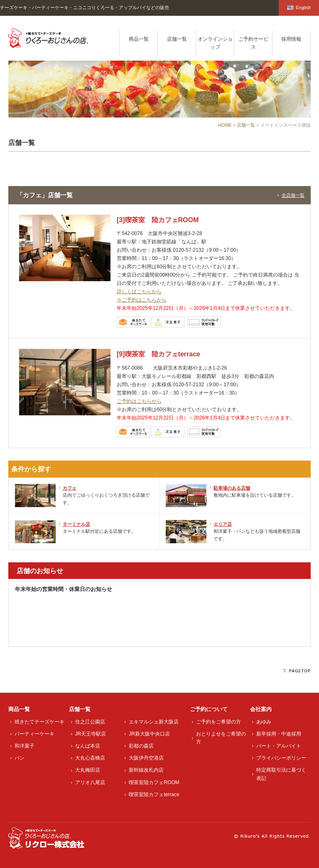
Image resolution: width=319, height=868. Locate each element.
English (299, 7)
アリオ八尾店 (90, 782)
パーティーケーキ (34, 734)
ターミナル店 (76, 524)
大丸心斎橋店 (90, 758)
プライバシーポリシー (281, 758)
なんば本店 (88, 746)
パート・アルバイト (279, 746)
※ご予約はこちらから (142, 300)
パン (20, 758)
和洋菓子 (25, 746)
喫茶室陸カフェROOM (154, 782)
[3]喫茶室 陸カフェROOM (158, 220)
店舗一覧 (177, 39)
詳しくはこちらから (139, 292)
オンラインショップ (215, 43)
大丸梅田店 (88, 770)
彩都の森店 (141, 746)
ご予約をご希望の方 (218, 722)
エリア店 (223, 524)
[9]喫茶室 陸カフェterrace (158, 354)
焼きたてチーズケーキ (39, 722)
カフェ (70, 488)
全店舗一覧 (293, 195)
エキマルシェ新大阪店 (154, 722)
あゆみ (264, 722)
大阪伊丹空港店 (146, 758)
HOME (225, 125)
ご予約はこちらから (139, 401)
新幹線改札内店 (146, 770)
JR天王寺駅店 (91, 734)
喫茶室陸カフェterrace (154, 794)
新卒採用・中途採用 (279, 734)
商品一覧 (139, 39)
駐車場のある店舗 (232, 488)
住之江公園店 (90, 722)
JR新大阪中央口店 (149, 734)
